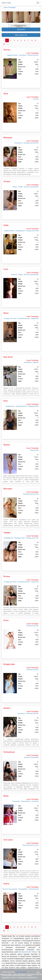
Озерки (20, 187)
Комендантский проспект (31, 143)
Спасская (36, 99)
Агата (6, 620)
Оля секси (8, 840)
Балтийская (28, 362)
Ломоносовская (34, 889)
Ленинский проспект (32, 714)
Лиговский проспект (24, 318)
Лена (6, 94)
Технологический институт (30, 845)
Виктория (8, 489)
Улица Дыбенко (23, 889)
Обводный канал (33, 406)
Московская (21, 714)
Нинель (7, 708)
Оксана (7, 181)
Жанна (7, 445)
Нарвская (36, 362)
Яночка (7, 50)
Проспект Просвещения (31, 187)
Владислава (9, 664)
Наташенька (9, 752)
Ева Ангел (8, 357)
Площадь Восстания (32, 231)
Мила (6, 313)
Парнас (15, 187)
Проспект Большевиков (31, 757)
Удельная (14, 275)
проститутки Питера (29, 952)
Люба (6, 225)
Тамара (7, 533)
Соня (6, 269)
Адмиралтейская (12, 55)
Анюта (6, 884)
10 (4, 44)
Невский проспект (33, 55)
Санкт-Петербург (10, 7)
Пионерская (18, 143)
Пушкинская (35, 318)
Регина (7, 576)
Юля (5, 401)
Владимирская (20, 231)
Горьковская (23, 55)
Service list (21, 29)
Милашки (8, 138)
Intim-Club (6, 3)
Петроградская (26, 801)
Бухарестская (34, 450)
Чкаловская (35, 801)
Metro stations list (21, 35)
